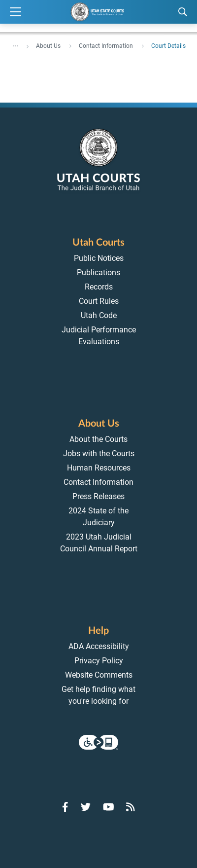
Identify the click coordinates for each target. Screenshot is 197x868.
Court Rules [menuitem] (99, 301)
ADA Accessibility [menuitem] (99, 646)
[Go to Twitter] (86, 807)
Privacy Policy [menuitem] (99, 661)
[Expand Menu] (16, 12)
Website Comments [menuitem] (99, 675)
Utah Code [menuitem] (99, 315)
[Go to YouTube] (109, 807)
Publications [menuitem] (98, 272)
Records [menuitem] (99, 287)
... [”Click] (16, 44)
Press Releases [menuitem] (98, 496)
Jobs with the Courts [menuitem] (99, 453)
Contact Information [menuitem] (98, 482)
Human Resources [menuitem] (99, 468)
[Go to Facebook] (65, 807)
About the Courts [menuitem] (98, 439)
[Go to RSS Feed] (131, 807)
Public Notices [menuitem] (99, 258)
